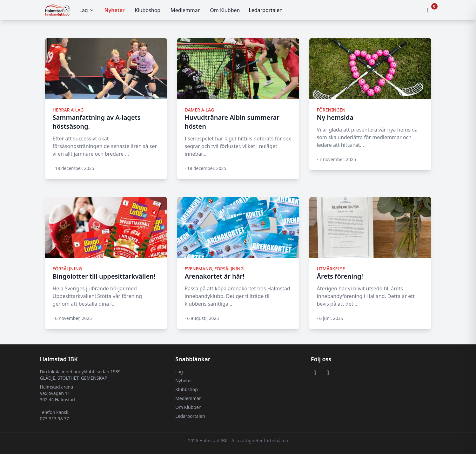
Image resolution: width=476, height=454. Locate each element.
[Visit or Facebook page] (315, 372)
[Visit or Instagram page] (328, 372)
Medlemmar (185, 10)
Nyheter (115, 10)
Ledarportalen (190, 416)
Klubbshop (148, 10)
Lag (87, 10)
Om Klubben (225, 10)
